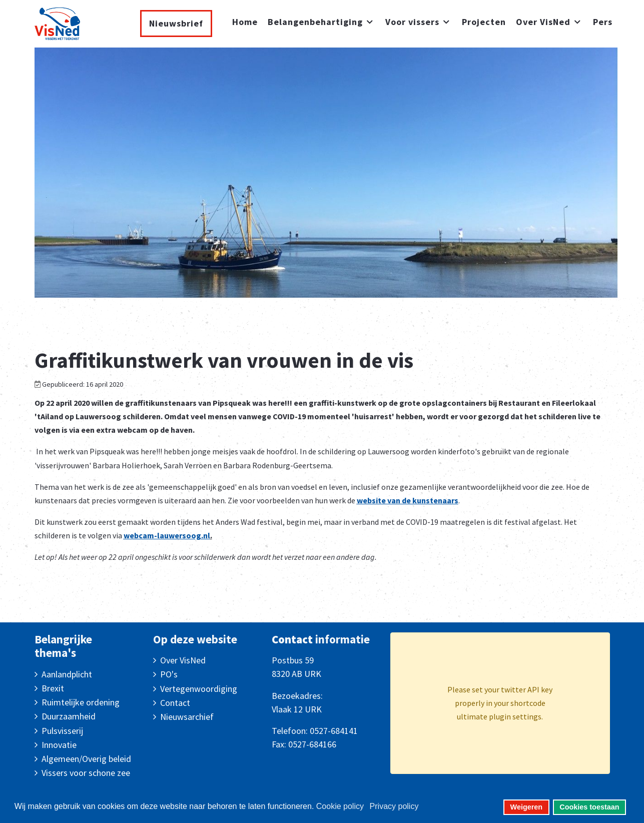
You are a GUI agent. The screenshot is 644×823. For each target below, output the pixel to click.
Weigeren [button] (527, 807)
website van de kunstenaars (408, 500)
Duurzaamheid (69, 716)
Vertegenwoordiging (199, 689)
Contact (175, 703)
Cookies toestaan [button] (589, 807)
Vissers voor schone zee (86, 773)
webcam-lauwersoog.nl (167, 535)
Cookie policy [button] (340, 806)
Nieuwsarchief (187, 717)
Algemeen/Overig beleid (86, 759)
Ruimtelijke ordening (81, 702)
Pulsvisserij (62, 731)
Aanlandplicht (67, 674)
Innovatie (59, 745)
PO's (169, 674)
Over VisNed (183, 660)
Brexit (53, 688)
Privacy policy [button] (394, 806)
